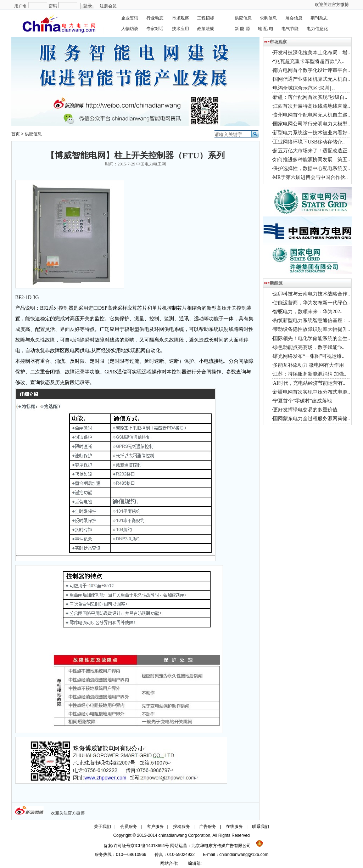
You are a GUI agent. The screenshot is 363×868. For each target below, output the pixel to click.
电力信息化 (317, 29)
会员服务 (129, 827)
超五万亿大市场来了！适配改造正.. (311, 151)
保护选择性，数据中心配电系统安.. (311, 168)
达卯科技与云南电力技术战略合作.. (311, 294)
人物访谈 (130, 29)
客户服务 (155, 827)
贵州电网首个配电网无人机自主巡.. (311, 115)
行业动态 (155, 18)
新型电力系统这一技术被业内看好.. (311, 133)
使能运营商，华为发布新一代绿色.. (311, 303)
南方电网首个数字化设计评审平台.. (311, 70)
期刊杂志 (319, 18)
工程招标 (206, 18)
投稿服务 (181, 827)
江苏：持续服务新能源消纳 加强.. (310, 374)
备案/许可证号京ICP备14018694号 (137, 846)
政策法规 (206, 29)
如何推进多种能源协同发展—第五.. (311, 160)
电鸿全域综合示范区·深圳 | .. (304, 88)
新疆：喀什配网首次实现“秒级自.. (310, 97)
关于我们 (102, 827)
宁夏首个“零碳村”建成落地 (302, 401)
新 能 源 (242, 29)
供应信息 (243, 18)
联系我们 (261, 827)
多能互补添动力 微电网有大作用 (308, 365)
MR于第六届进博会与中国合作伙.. (310, 177)
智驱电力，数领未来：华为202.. (308, 312)
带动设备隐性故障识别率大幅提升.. (311, 329)
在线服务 (234, 827)
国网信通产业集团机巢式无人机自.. (311, 79)
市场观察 (180, 18)
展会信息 (294, 18)
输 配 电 (266, 29)
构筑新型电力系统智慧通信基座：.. (311, 320)
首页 (16, 134)
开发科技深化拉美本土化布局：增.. (311, 53)
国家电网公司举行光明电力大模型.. (311, 124)
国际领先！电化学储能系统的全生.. (311, 339)
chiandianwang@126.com (244, 855)
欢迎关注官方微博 (332, 5)
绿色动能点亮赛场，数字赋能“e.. (309, 347)
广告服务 (208, 827)
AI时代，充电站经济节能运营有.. (309, 383)
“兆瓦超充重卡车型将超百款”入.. (309, 61)
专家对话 (155, 29)
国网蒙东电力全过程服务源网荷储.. (311, 419)
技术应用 (180, 29)
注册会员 (108, 6)
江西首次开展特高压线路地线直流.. (311, 106)
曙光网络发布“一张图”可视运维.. (309, 356)
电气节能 (290, 29)
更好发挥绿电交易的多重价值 (305, 410)
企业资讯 (130, 18)
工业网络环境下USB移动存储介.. (309, 142)
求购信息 (268, 18)
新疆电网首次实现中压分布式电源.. (311, 392)
